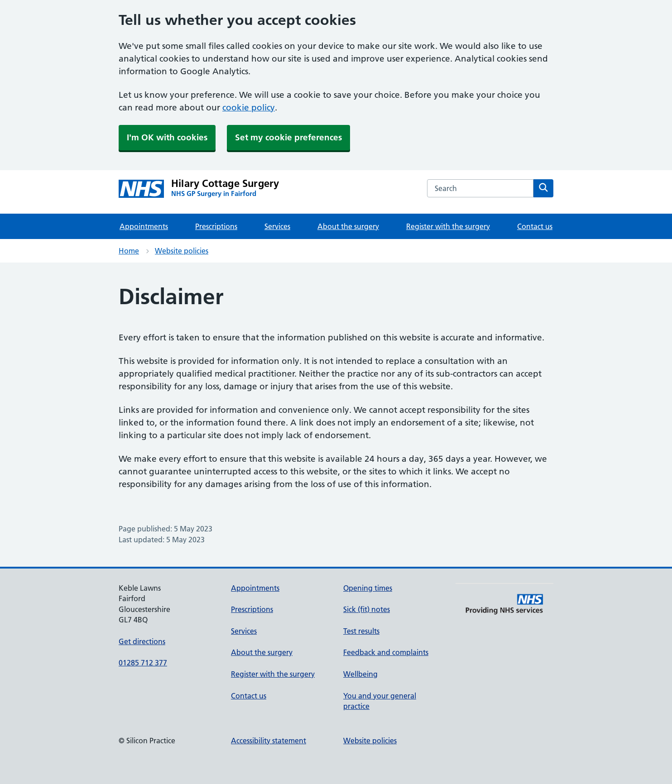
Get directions (142, 641)
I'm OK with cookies (167, 137)
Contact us (535, 226)
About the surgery (348, 226)
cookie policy (249, 108)
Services (277, 226)
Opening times (368, 588)
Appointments (144, 226)
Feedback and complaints (386, 652)
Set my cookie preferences (288, 137)
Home (129, 251)
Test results (361, 631)
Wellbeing (360, 674)
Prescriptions (216, 226)
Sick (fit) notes (367, 609)
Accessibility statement (269, 741)
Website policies (182, 251)
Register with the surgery (448, 226)
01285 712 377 (143, 663)
